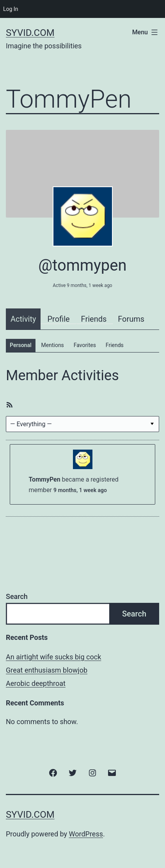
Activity (23, 319)
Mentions (53, 345)
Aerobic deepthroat (36, 683)
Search (17, 596)
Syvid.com (30, 33)
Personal (21, 345)
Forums (131, 319)
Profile (58, 319)
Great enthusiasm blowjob (47, 670)
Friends (94, 319)
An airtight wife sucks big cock (53, 657)
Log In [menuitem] (11, 9)
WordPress (86, 834)
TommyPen (45, 479)
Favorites (85, 345)
